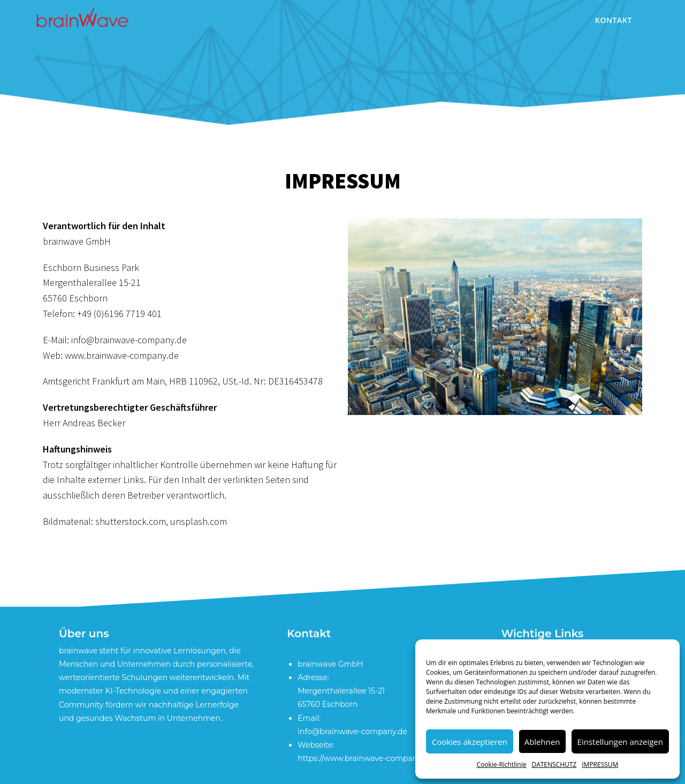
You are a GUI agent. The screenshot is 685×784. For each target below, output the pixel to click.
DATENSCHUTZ (554, 764)
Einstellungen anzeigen (620, 742)
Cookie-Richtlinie (501, 764)
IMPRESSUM (600, 764)
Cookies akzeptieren (470, 742)
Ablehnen (542, 742)
